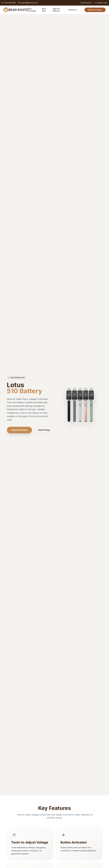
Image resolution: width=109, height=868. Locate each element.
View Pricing (44, 430)
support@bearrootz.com (28, 3)
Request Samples (95, 10)
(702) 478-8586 (9, 3)
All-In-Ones (44, 10)
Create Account (86, 3)
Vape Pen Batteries (56, 10)
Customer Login (101, 3)
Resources (74, 10)
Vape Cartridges (32, 10)
